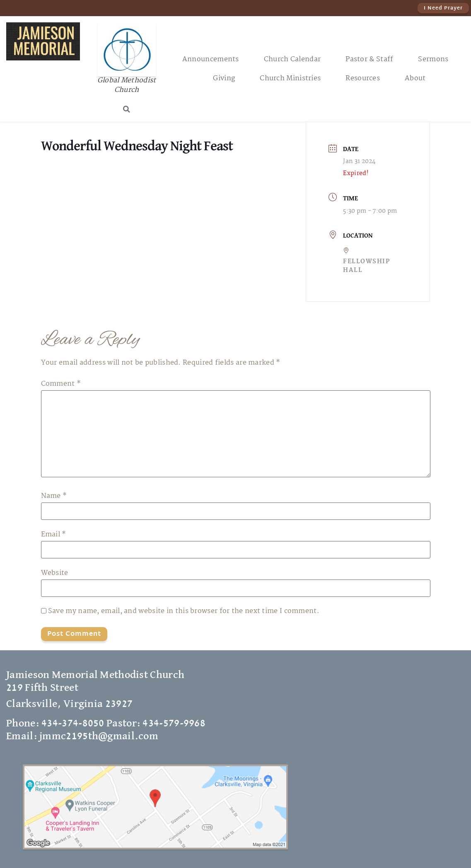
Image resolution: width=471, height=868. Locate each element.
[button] (127, 109)
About (415, 78)
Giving (224, 78)
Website (55, 573)
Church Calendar (292, 59)
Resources (363, 78)
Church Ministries (290, 78)
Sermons (433, 59)
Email (54, 535)
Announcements (211, 59)
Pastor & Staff (369, 59)
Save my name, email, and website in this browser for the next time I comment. (184, 611)
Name (54, 496)
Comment (61, 384)
